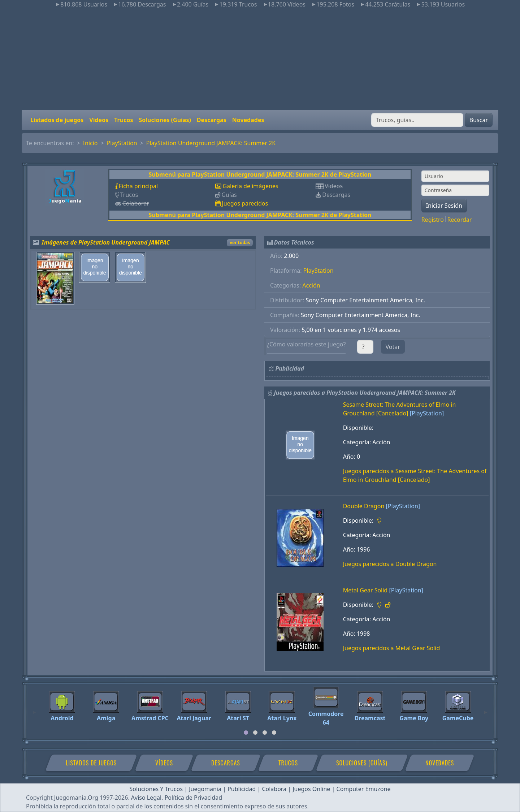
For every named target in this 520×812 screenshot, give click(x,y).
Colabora (274, 789)
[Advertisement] (260, 59)
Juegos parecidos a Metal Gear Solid (392, 648)
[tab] (246, 733)
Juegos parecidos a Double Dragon (390, 564)
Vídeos (99, 120)
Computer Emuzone (364, 789)
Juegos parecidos (245, 203)
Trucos (123, 120)
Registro (433, 220)
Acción (311, 285)
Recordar (459, 220)
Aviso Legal (146, 798)
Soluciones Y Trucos (156, 789)
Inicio (90, 143)
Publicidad (242, 789)
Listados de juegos (57, 120)
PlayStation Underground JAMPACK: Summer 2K (211, 143)
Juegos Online (311, 789)
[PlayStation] (427, 413)
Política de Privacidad (193, 798)
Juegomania (205, 789)
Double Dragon (364, 506)
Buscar (479, 120)
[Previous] (34, 709)
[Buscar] (417, 120)
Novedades (248, 120)
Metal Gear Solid (365, 590)
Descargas (212, 120)
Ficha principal (138, 186)
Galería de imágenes (250, 186)
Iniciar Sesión (444, 206)
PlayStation (122, 143)
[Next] (486, 709)
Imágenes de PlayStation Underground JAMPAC (106, 242)
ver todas (240, 243)
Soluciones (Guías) (165, 120)
